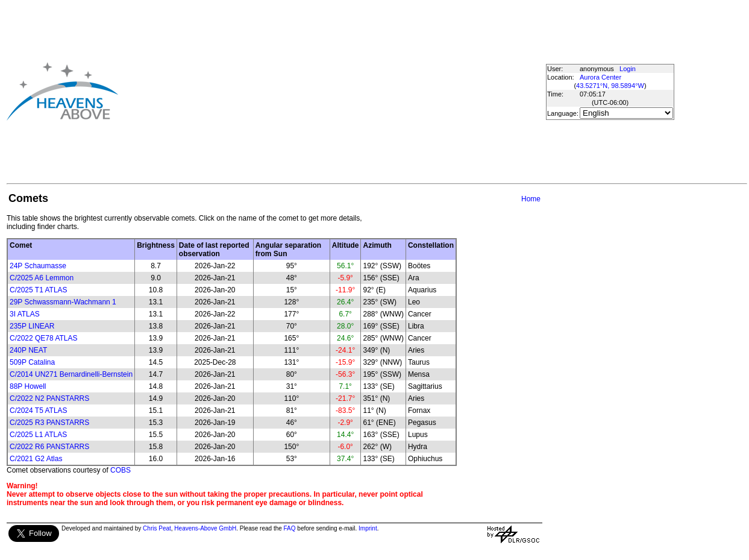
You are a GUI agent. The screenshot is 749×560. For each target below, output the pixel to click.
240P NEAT (28, 350)
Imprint (368, 528)
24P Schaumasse (38, 266)
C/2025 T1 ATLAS (39, 290)
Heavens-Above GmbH (205, 528)
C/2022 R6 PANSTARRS (49, 447)
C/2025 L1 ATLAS (38, 435)
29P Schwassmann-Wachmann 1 (63, 302)
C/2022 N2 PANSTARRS (49, 398)
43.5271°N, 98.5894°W (610, 86)
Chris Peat (157, 528)
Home (531, 199)
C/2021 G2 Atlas (36, 459)
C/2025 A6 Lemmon (42, 278)
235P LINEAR (32, 326)
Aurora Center (600, 77)
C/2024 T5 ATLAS (39, 411)
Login (628, 69)
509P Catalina (32, 362)
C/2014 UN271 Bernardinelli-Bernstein (71, 374)
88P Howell (28, 386)
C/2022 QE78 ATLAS (44, 338)
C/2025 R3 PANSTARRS (49, 423)
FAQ (290, 528)
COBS (121, 470)
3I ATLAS (25, 314)
